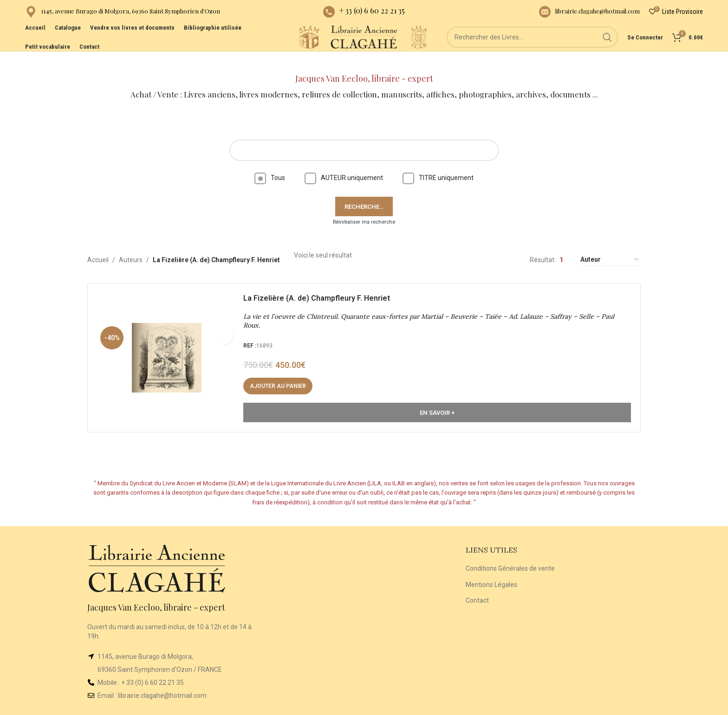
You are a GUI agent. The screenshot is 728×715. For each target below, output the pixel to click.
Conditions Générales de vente (510, 552)
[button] (283, 374)
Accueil (98, 244)
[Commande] (610, 244)
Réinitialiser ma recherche (364, 206)
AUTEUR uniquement (344, 161)
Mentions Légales (491, 568)
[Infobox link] (123, 14)
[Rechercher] (546, 51)
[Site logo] (285, 51)
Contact (477, 584)
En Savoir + (437, 401)
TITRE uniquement (438, 161)
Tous (270, 161)
